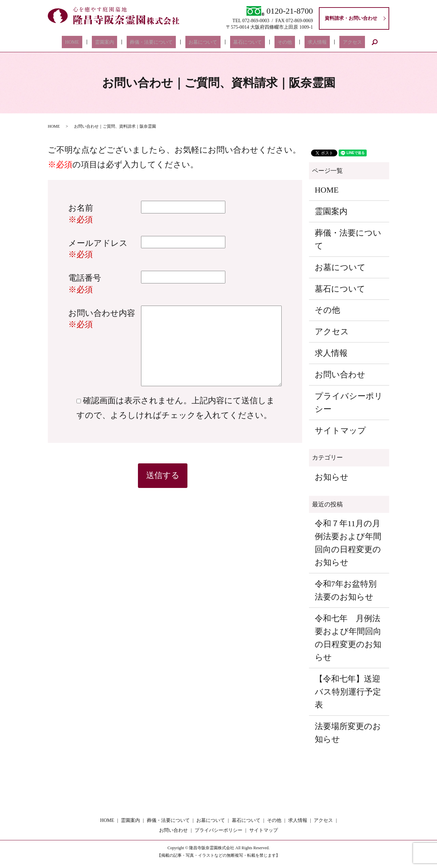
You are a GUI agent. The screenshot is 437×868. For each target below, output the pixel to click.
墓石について (244, 42)
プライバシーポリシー (349, 403)
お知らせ (332, 477)
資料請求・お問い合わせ (351, 18)
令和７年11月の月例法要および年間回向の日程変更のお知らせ (348, 543)
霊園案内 (120, 42)
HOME (94, 42)
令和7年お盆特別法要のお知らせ (346, 590)
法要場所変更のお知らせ (348, 733)
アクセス (330, 42)
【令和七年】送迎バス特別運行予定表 (348, 692)
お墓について (206, 42)
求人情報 (302, 42)
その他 (276, 42)
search (350, 42)
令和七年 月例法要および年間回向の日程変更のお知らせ (348, 638)
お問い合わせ (340, 375)
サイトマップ (340, 431)
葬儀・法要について (161, 42)
